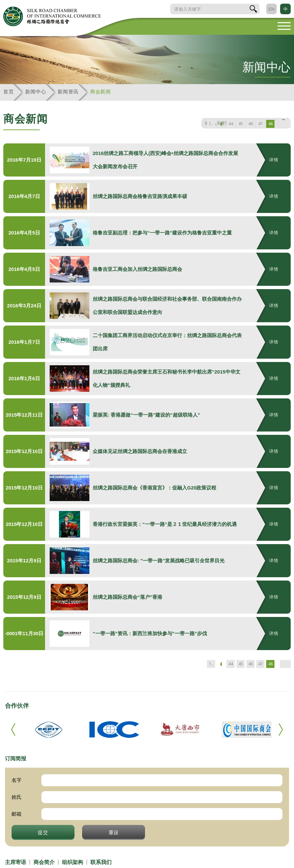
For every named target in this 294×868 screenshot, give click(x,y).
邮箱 (17, 814)
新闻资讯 (68, 92)
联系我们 (101, 862)
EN (271, 9)
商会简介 (44, 862)
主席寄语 (16, 862)
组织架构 (73, 862)
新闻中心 (36, 92)
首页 (8, 92)
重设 (114, 832)
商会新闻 (100, 92)
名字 (17, 780)
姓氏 (17, 797)
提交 (43, 832)
